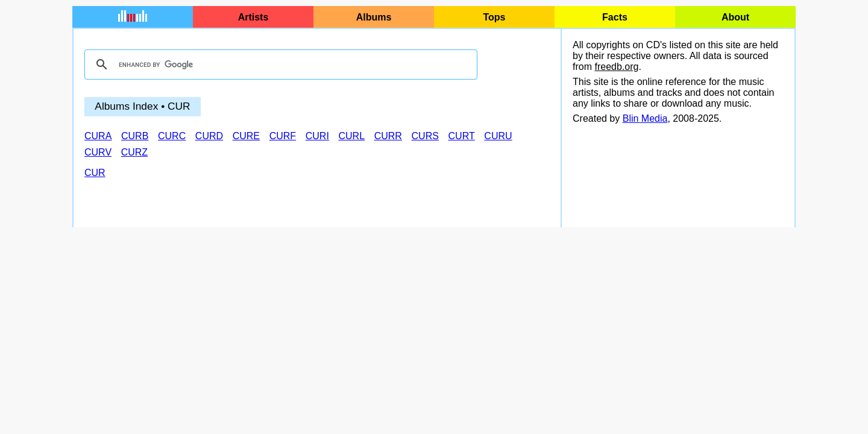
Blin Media (645, 118)
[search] (279, 64)
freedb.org (616, 67)
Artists (253, 17)
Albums (374, 17)
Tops (494, 17)
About (735, 17)
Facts (615, 17)
